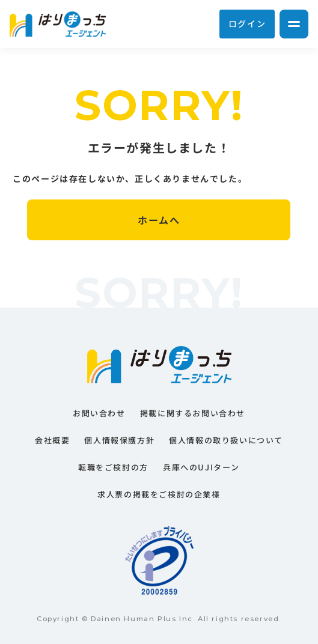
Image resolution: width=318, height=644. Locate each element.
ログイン (247, 23)
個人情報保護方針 (119, 440)
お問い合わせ (99, 413)
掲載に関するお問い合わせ (193, 413)
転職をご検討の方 (113, 467)
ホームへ (159, 220)
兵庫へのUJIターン (201, 467)
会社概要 (52, 440)
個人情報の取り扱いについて (226, 440)
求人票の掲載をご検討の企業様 (159, 494)
